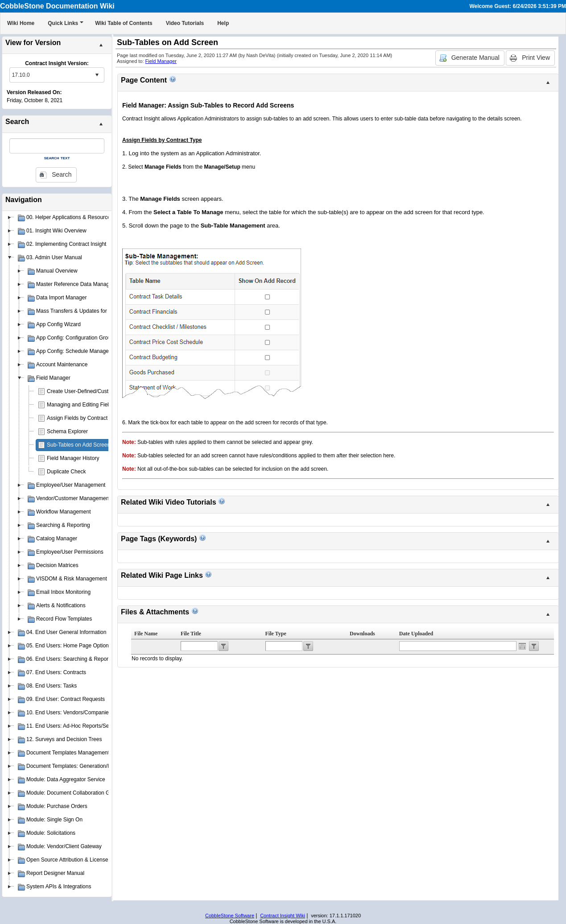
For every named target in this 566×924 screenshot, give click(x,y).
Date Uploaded (416, 634)
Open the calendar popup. (522, 646)
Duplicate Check (66, 472)
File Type (276, 634)
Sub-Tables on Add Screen (78, 445)
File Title (191, 634)
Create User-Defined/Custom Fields (89, 391)
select (97, 75)
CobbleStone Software (230, 916)
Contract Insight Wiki (283, 916)
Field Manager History (73, 458)
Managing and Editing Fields (81, 405)
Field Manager (161, 61)
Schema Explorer (67, 431)
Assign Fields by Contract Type (84, 418)
